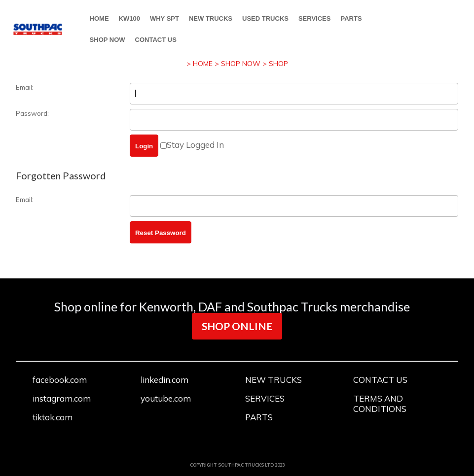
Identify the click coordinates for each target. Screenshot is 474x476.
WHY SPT (164, 18)
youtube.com (166, 398)
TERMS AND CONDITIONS (380, 404)
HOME (99, 18)
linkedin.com (164, 380)
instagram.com (62, 398)
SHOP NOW (108, 40)
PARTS (351, 18)
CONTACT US (156, 40)
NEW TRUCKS (211, 18)
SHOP (278, 64)
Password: (32, 113)
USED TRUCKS (265, 18)
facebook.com (60, 380)
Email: (25, 87)
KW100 (129, 18)
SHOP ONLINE (237, 326)
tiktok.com (53, 417)
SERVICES (315, 18)
